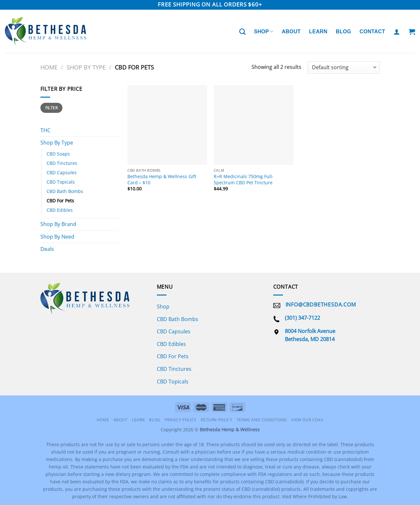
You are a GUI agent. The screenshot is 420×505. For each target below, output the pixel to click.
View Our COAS (307, 420)
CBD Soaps (58, 154)
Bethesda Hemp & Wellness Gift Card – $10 (162, 180)
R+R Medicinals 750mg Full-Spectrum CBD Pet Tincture (244, 180)
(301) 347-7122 (302, 318)
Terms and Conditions (262, 420)
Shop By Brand (58, 224)
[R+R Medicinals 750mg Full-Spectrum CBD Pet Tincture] (254, 125)
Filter (51, 108)
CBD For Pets (60, 201)
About (291, 32)
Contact (372, 32)
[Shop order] (344, 67)
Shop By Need (57, 237)
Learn (318, 32)
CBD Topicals (61, 182)
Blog (344, 32)
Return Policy (216, 420)
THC (45, 130)
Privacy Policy (181, 420)
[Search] (242, 32)
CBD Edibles (60, 210)
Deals (47, 249)
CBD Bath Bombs (65, 191)
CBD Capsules (62, 172)
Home (49, 67)
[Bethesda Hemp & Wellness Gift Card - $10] (167, 125)
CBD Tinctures (62, 163)
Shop (264, 32)
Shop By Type (86, 67)
